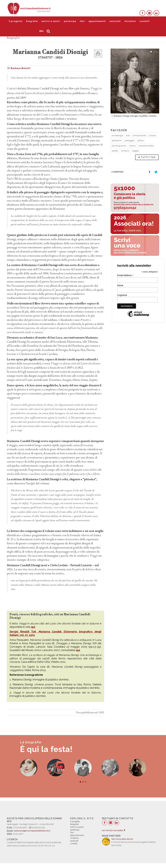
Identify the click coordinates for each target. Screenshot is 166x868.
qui (33, 627)
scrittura (125, 151)
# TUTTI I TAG (147, 157)
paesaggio (129, 140)
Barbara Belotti (21, 68)
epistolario (117, 140)
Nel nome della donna (122, 839)
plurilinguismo (119, 146)
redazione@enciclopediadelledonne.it (32, 831)
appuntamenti (97, 21)
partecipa (70, 21)
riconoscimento (146, 146)
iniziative (130, 21)
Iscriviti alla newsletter (114, 830)
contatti (145, 21)
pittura (140, 140)
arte (128, 135)
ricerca (132, 146)
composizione (139, 135)
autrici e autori (51, 21)
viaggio (135, 151)
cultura (152, 135)
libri (82, 21)
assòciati (115, 21)
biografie (32, 21)
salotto (115, 151)
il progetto (16, 21)
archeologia (117, 135)
